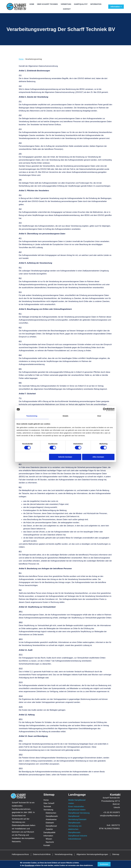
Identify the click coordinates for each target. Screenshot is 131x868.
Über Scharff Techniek (47, 4)
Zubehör (49, 829)
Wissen (49, 839)
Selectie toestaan (65, 457)
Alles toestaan (98, 457)
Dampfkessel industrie (78, 836)
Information (96, 4)
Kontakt (67, 9)
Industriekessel (75, 839)
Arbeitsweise (51, 819)
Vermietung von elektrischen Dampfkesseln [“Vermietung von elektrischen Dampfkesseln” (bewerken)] (75, 829)
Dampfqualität (81, 4)
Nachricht (50, 842)
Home (32, 4)
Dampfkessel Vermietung (79, 813)
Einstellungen (30, 865)
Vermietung (66, 4)
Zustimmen (104, 864)
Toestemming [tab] (32, 416)
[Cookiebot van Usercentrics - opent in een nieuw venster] (105, 409)
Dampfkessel (74, 816)
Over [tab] (99, 416)
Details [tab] (66, 416)
